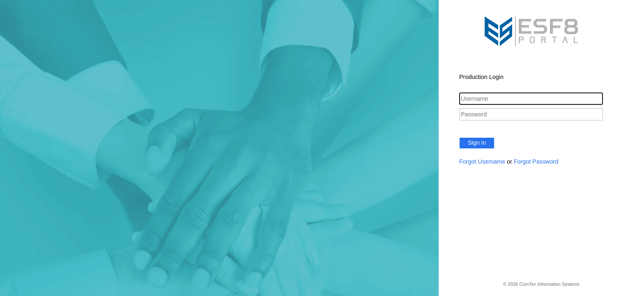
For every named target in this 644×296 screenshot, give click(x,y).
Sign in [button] (477, 143)
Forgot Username (482, 162)
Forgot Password (536, 162)
